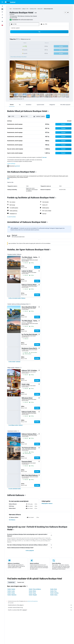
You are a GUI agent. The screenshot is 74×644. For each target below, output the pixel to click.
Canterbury (32, 9)
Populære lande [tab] (21, 582)
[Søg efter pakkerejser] (2, 15)
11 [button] (19, 43)
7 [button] (28, 40)
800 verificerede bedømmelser (26, 20)
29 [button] (32, 50)
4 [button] (19, 40)
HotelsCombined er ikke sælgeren (40, 605)
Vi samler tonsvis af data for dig (40, 608)
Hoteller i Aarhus (54, 595)
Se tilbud (37, 267)
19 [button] (22, 46)
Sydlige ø (24, 9)
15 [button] (32, 43)
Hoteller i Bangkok (33, 595)
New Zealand (16, 9)
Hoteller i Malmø (32, 591)
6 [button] (25, 40)
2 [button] (35, 37)
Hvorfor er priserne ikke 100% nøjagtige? (40, 610)
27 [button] (25, 50)
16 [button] (35, 43)
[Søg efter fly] (2, 6)
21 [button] (28, 46)
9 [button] (35, 40)
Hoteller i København (12, 595)
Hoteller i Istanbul (11, 589)
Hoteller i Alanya (32, 593)
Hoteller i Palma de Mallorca (35, 589)
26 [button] (22, 50)
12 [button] (22, 43)
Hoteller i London (11, 591)
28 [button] (28, 50)
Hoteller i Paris (53, 591)
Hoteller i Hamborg (54, 593)
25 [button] (19, 50)
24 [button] (15, 50)
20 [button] (25, 46)
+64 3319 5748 (13, 18)
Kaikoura (39, 9)
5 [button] (22, 40)
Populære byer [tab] (11, 582)
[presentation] (23, 99)
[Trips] (2, 21)
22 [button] (32, 46)
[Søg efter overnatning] (2, 9)
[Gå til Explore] (2, 18)
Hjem (11, 9)
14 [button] (28, 43)
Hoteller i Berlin (54, 589)
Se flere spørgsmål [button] (30, 551)
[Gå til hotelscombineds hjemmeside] (10, 2)
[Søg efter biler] (2, 12)
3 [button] (15, 40)
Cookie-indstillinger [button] (11, 164)
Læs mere (44, 157)
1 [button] (31, 37)
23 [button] (35, 46)
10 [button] (15, 43)
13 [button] (25, 43)
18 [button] (19, 46)
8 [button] (31, 40)
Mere (8, 179)
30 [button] (35, 50)
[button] (2, 2)
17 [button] (15, 46)
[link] (17, 298)
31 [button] (15, 53)
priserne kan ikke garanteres (33, 601)
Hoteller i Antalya (11, 593)
